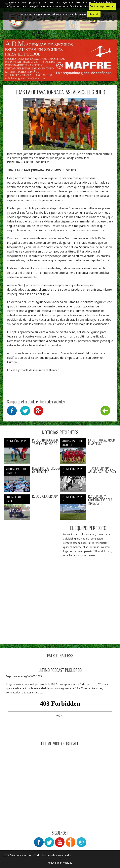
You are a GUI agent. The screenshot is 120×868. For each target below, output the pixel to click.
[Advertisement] (60, 612)
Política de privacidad (60, 863)
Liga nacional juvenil (13, 499)
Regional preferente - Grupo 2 (17, 471)
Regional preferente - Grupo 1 (73, 443)
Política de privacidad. (103, 6)
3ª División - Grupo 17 (16, 443)
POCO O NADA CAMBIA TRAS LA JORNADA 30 (45, 442)
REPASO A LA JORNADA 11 (45, 498)
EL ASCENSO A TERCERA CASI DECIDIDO (46, 470)
